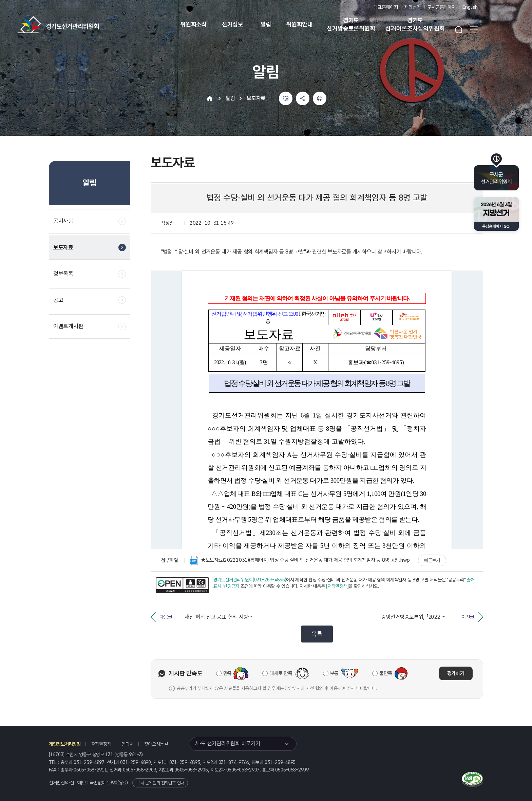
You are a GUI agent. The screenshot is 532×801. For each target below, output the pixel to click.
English (470, 7)
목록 (317, 634)
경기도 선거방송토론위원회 (351, 24)
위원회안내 (299, 24)
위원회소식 (194, 24)
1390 (112, 783)
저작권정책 (101, 744)
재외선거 (412, 7)
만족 (227, 673)
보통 (334, 673)
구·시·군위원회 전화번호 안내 (160, 783)
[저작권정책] (337, 586)
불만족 (386, 673)
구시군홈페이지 (442, 7)
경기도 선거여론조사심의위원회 (415, 24)
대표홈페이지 (386, 7)
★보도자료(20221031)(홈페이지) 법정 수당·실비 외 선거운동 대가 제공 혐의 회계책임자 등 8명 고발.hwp (300, 560)
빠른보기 (432, 560)
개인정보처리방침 (65, 744)
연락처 (127, 744)
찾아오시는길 (156, 744)
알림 (266, 24)
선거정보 (233, 24)
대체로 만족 (281, 673)
